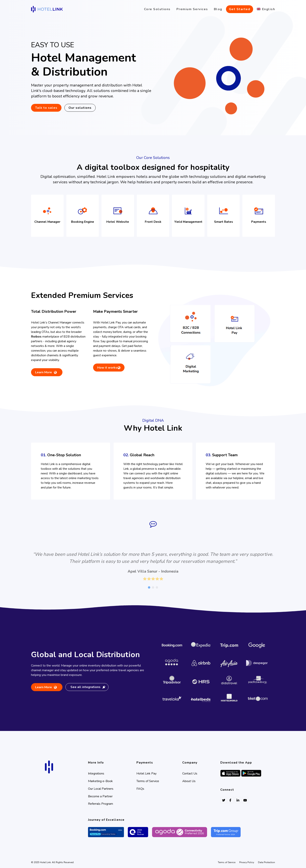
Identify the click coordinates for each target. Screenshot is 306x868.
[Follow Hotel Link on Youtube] (245, 800)
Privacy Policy (247, 862)
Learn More (43, 373)
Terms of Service (148, 781)
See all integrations (88, 687)
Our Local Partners (101, 789)
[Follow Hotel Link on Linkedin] (238, 800)
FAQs (140, 789)
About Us (189, 781)
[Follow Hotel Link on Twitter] (223, 800)
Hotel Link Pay (146, 774)
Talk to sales (46, 108)
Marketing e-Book (100, 781)
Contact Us (190, 774)
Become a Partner (100, 796)
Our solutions (80, 108)
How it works (107, 368)
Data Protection (266, 862)
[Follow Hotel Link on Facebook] (231, 800)
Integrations (96, 774)
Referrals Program (101, 804)
